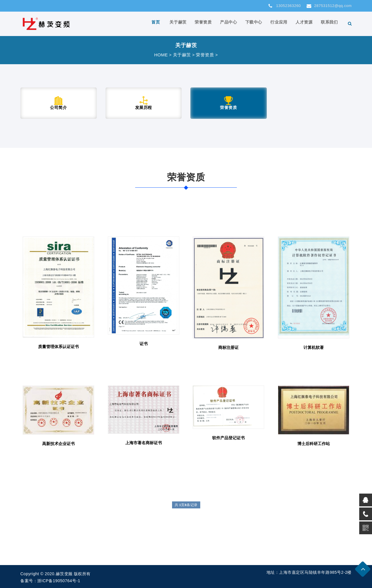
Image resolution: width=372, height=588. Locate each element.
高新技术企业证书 (58, 444)
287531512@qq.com (329, 6)
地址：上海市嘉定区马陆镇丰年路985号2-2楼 (309, 572)
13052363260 (285, 6)
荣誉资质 (210, 24)
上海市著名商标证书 (144, 443)
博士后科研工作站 (314, 444)
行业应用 (282, 24)
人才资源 (306, 24)
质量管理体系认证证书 (58, 347)
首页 (165, 24)
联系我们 (330, 24)
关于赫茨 (186, 24)
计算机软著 (314, 347)
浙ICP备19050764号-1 (59, 581)
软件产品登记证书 (228, 438)
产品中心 (234, 24)
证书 (144, 344)
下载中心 (258, 24)
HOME (161, 55)
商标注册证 (228, 347)
